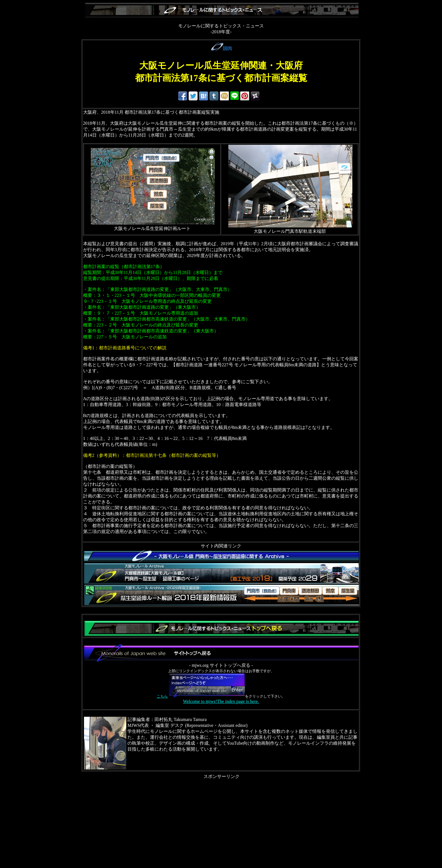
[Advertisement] (221, 819)
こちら (162, 696)
